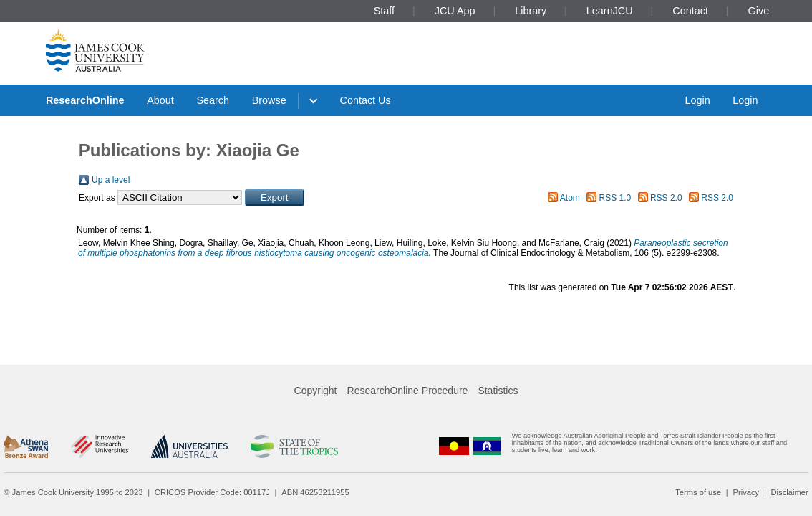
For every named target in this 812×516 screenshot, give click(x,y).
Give (759, 11)
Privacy (746, 492)
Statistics (498, 391)
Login (697, 100)
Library (531, 11)
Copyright (316, 391)
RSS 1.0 (615, 198)
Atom (570, 198)
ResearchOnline (85, 100)
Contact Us (366, 100)
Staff (384, 11)
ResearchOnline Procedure (408, 391)
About (160, 100)
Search (213, 100)
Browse (269, 100)
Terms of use (698, 492)
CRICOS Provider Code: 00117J (212, 492)
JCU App (455, 11)
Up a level (111, 180)
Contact (690, 11)
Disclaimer (790, 492)
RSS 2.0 (666, 198)
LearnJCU (610, 11)
